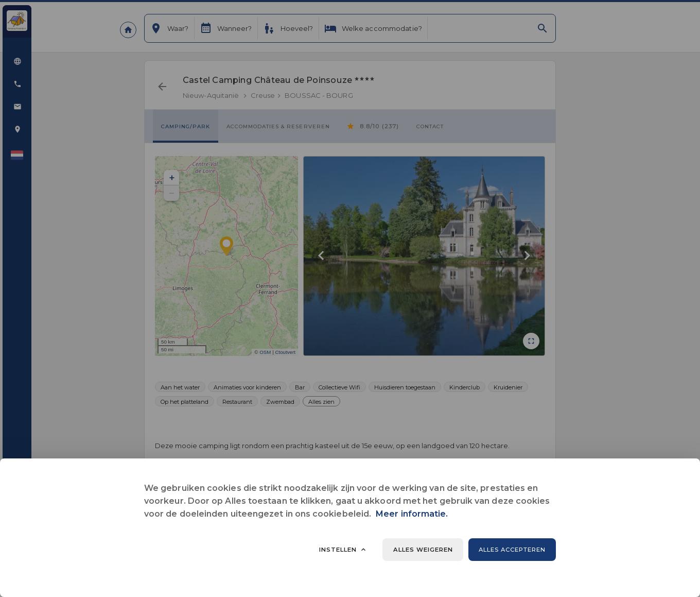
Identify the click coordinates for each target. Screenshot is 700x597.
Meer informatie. (412, 514)
